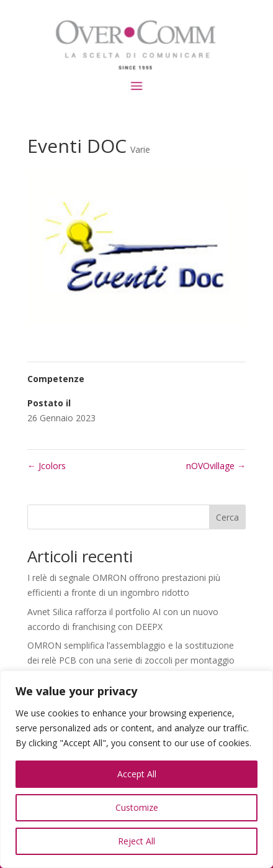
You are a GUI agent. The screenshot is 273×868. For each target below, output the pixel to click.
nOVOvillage (216, 466)
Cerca (227, 517)
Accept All (137, 774)
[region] (136, 769)
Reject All (136, 841)
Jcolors (47, 466)
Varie (140, 149)
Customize (137, 807)
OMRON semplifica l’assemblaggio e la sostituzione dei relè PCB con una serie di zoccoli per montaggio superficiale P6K (131, 660)
